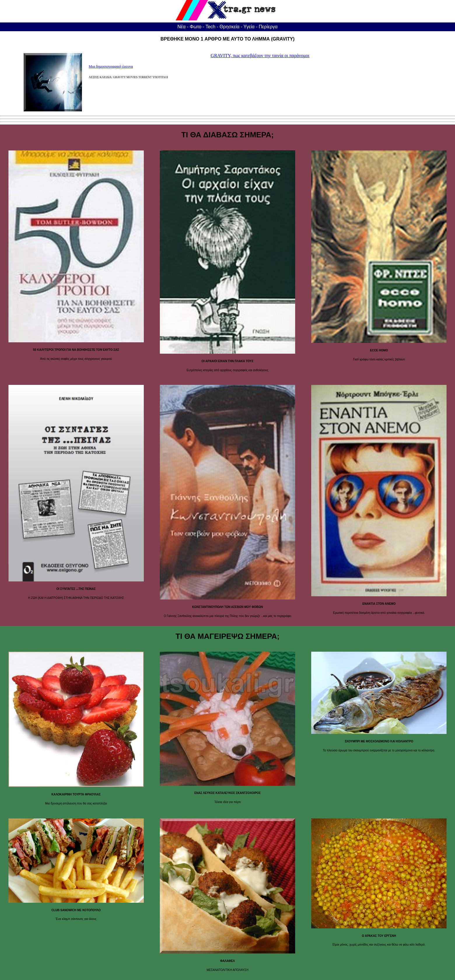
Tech (211, 27)
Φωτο (195, 27)
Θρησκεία (230, 27)
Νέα (181, 27)
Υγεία (249, 27)
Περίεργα (268, 27)
